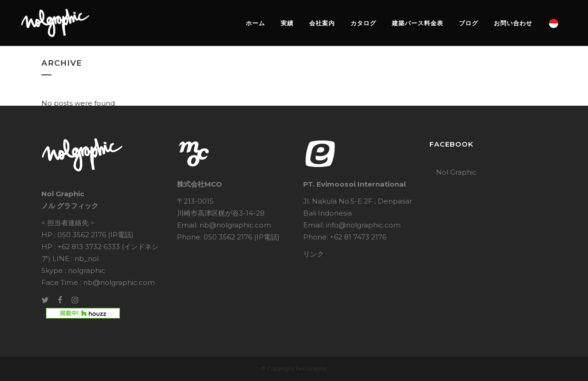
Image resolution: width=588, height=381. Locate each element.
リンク (314, 254)
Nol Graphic (456, 172)
